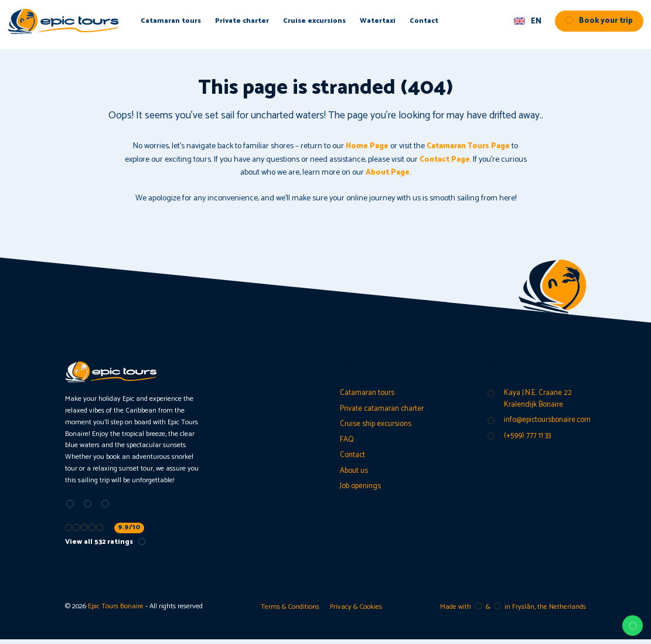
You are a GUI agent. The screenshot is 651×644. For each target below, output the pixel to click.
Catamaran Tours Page (470, 146)
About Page (388, 173)
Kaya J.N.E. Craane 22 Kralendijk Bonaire (538, 400)
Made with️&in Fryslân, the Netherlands (513, 611)
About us (355, 476)
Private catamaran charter (384, 410)
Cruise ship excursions (378, 426)
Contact (442, 25)
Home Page (362, 146)
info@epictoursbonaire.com (551, 422)
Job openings (362, 492)
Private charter (258, 25)
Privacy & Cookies (357, 611)
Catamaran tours (186, 25)
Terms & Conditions (289, 611)
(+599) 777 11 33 (528, 439)
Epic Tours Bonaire (116, 611)
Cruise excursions (331, 25)
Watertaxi (396, 25)
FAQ (347, 443)
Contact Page (445, 160)
